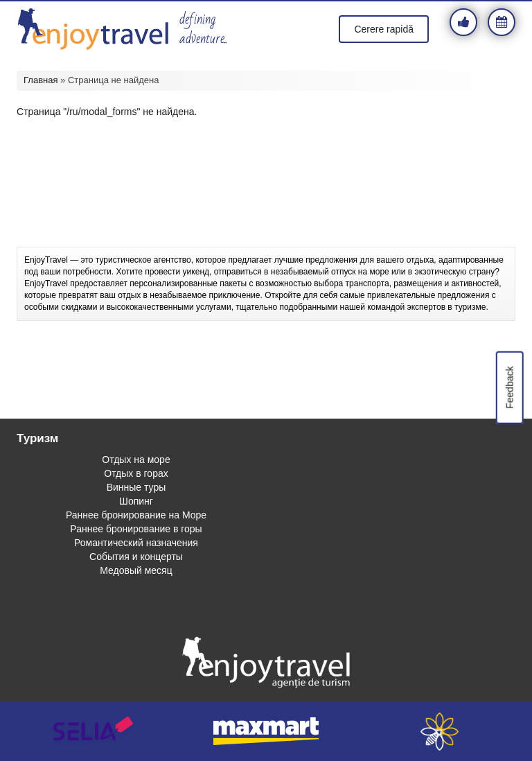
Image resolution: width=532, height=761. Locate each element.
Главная (41, 80)
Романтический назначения (136, 543)
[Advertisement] (266, 209)
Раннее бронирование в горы (136, 529)
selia (93, 732)
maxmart (266, 732)
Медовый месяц (136, 570)
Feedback (509, 387)
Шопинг (136, 501)
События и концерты (136, 557)
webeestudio (439, 732)
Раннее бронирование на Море (136, 515)
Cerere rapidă (384, 29)
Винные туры (136, 487)
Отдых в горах (136, 473)
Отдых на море (136, 460)
